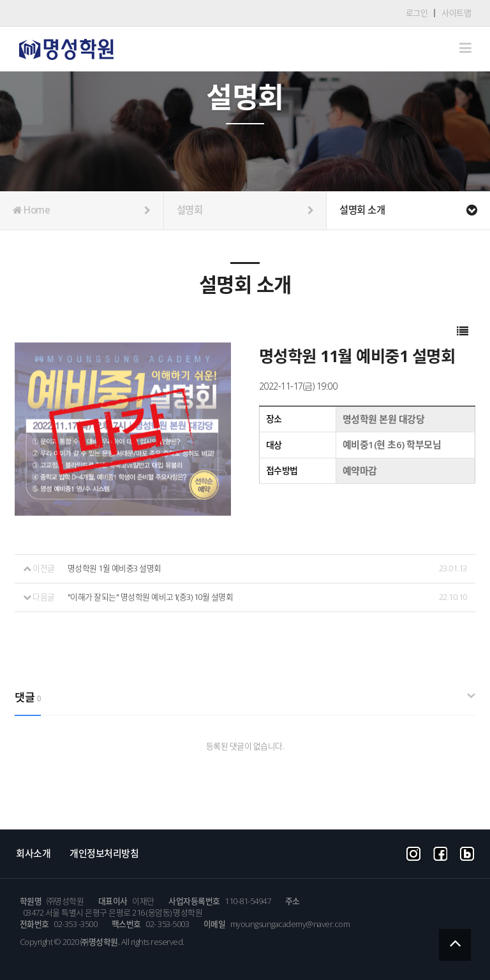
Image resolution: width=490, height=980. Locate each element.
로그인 (417, 13)
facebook (440, 852)
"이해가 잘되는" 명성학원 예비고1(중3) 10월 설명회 (151, 597)
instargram (413, 852)
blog (467, 852)
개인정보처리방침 (104, 853)
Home (82, 210)
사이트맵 (456, 13)
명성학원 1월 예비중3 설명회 (115, 568)
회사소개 (33, 853)
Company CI (66, 49)
